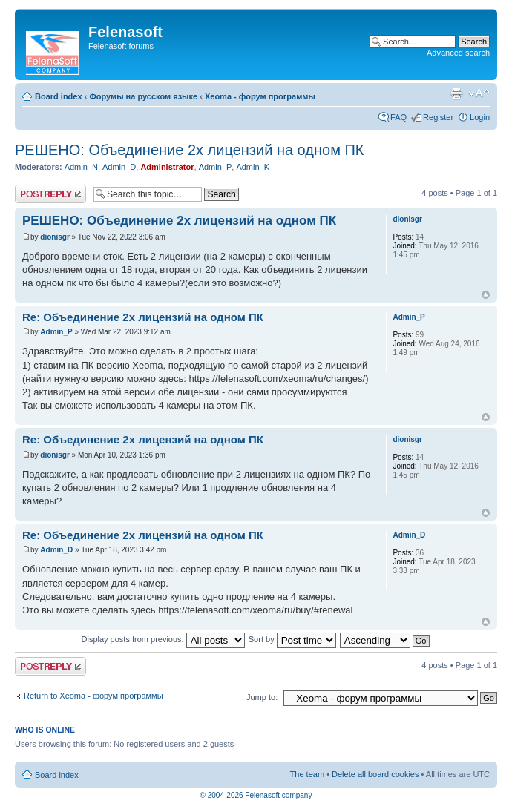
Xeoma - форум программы (260, 96)
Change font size (479, 93)
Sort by (292, 639)
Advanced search (458, 53)
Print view (456, 93)
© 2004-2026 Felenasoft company (256, 795)
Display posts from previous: (163, 639)
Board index (59, 96)
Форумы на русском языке (143, 96)
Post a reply (50, 194)
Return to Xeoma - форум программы (93, 696)
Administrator (167, 167)
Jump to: (262, 697)
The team (307, 774)
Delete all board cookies (375, 774)
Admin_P (216, 167)
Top (486, 295)
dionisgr (55, 237)
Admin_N (81, 167)
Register (438, 117)
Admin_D (119, 167)
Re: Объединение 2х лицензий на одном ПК (143, 317)
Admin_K (253, 167)
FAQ (398, 117)
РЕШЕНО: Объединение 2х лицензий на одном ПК (189, 150)
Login (480, 117)
